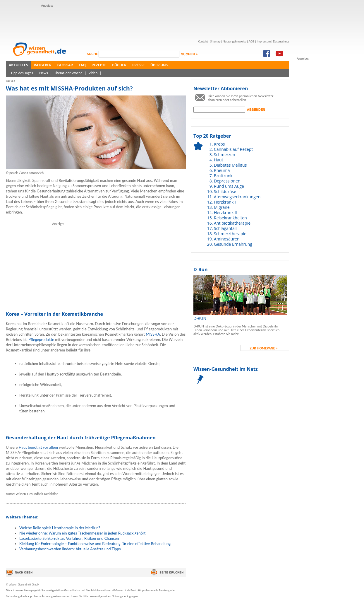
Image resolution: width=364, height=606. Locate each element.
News (44, 73)
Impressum (264, 41)
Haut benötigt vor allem (38, 447)
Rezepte (99, 65)
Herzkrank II (225, 212)
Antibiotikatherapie (232, 223)
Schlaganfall (225, 228)
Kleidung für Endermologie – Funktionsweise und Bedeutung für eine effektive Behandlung (95, 544)
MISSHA (153, 334)
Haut (219, 160)
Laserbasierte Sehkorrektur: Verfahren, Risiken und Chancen (69, 538)
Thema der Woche (68, 73)
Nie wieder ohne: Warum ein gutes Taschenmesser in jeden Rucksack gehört (82, 533)
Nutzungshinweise (235, 41)
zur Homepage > (264, 348)
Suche (93, 54)
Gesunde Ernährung (233, 244)
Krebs (219, 144)
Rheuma (222, 170)
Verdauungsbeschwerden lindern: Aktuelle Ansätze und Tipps (70, 549)
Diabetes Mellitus (230, 165)
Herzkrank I (225, 202)
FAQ (82, 65)
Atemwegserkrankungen (237, 197)
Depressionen (227, 181)
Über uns (159, 65)
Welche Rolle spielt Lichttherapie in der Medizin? (60, 528)
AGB (251, 41)
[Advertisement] (96, 263)
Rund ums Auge (229, 186)
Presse (138, 65)
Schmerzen (225, 155)
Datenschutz (281, 41)
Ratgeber (43, 65)
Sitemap (215, 41)
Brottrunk (223, 176)
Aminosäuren (227, 239)
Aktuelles (18, 65)
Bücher (119, 65)
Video (93, 73)
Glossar (65, 65)
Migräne (222, 207)
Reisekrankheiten (230, 218)
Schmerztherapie (230, 234)
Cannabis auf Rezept (233, 149)
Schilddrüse (225, 191)
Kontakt (203, 41)
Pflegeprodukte (41, 339)
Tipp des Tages (22, 73)
